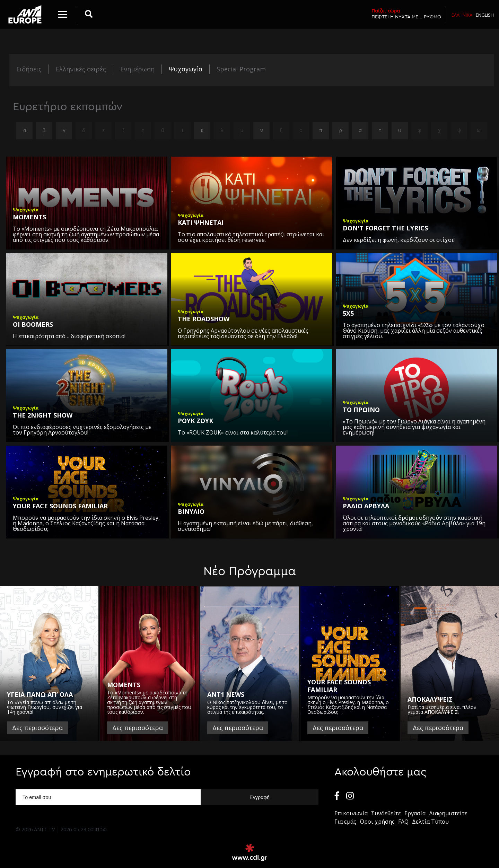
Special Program (241, 69)
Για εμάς (345, 822)
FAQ (403, 822)
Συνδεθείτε (386, 813)
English (485, 15)
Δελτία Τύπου (430, 822)
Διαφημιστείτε (448, 813)
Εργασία (415, 813)
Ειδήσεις (29, 69)
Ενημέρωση (137, 69)
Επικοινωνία (351, 813)
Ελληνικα (462, 15)
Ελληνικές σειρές (81, 69)
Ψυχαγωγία (186, 69)
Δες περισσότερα (37, 728)
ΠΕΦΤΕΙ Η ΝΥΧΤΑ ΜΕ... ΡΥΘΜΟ (406, 14)
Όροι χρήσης (377, 822)
